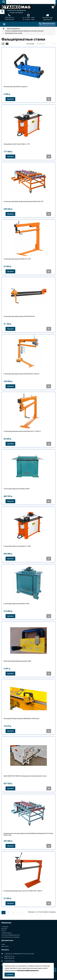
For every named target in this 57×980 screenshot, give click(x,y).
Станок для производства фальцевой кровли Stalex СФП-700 (23, 201)
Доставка (4, 929)
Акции (3, 944)
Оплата (4, 931)
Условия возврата (7, 933)
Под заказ (10, 99)
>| (23, 913)
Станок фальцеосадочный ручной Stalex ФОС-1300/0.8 (21, 374)
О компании (5, 927)
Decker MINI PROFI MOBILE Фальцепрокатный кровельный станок (25, 776)
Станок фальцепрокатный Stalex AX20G (17, 489)
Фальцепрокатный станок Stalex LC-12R (17, 144)
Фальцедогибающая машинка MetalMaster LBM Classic (21, 719)
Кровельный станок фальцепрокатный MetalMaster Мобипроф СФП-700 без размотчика (28, 834)
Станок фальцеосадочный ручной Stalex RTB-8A (19, 316)
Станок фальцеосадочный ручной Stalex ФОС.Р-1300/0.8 (22, 431)
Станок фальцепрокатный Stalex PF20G (17, 604)
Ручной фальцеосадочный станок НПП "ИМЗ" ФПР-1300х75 (23, 891)
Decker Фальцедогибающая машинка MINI (17, 661)
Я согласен (10, 975)
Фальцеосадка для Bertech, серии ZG (15, 87)
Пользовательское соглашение (10, 937)
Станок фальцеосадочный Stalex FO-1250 (17, 259)
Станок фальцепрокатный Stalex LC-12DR (17, 546)
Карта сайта (5, 946)
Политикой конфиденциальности (28, 970)
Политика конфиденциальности (11, 935)
